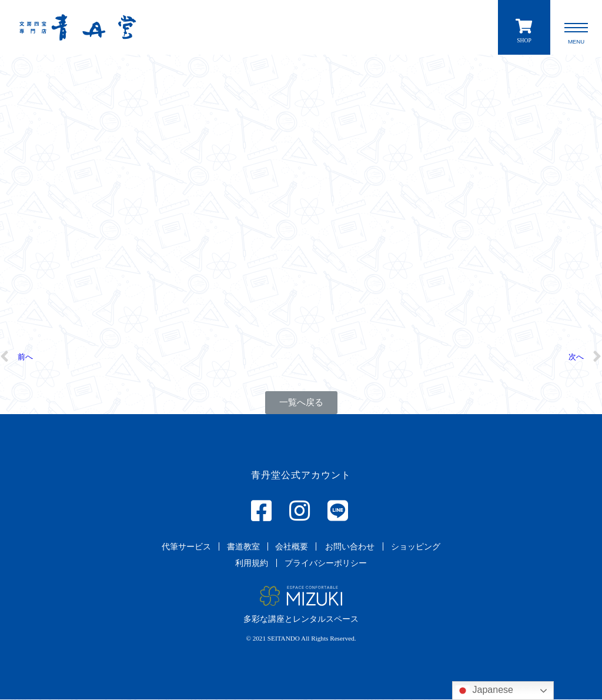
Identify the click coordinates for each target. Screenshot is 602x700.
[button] (301, 403)
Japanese (484, 691)
